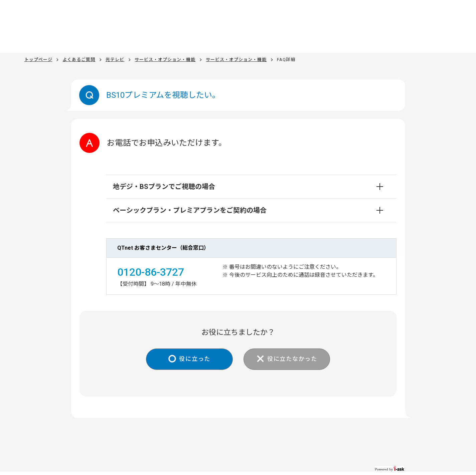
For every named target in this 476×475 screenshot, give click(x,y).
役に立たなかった (294, 359)
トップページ (38, 60)
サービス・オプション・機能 (165, 60)
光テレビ (115, 60)
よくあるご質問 (79, 60)
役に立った (193, 359)
